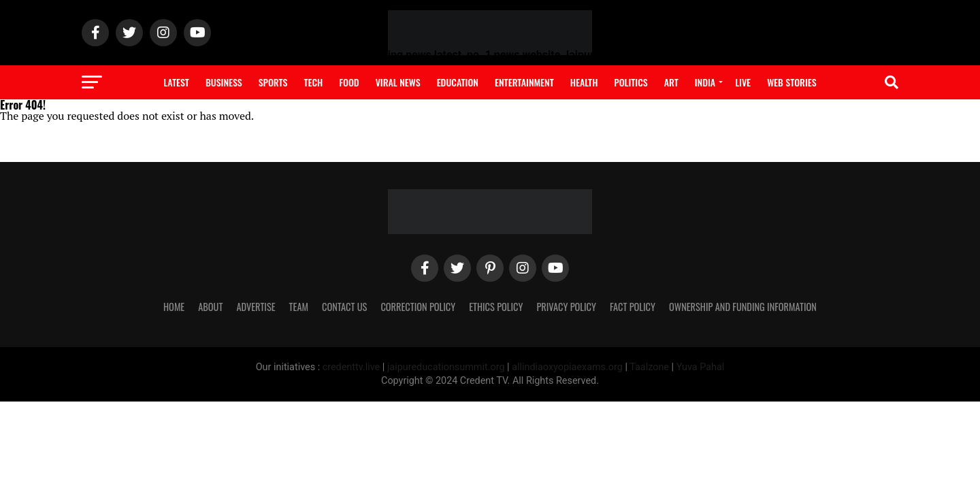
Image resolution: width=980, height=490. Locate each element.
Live (743, 82)
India (705, 82)
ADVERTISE (256, 307)
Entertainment (524, 82)
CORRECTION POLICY (418, 307)
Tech (313, 82)
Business (224, 82)
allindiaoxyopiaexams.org (568, 367)
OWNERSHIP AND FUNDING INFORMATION (743, 307)
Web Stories (792, 82)
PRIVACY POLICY (566, 307)
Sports (273, 82)
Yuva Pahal (701, 367)
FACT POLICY (633, 307)
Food (349, 82)
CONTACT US (344, 307)
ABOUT (210, 307)
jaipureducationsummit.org (447, 367)
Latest (176, 82)
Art (671, 82)
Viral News (398, 82)
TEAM (299, 307)
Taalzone (649, 367)
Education (458, 82)
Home (174, 307)
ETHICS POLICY (496, 307)
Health (584, 82)
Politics (631, 82)
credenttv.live (353, 367)
